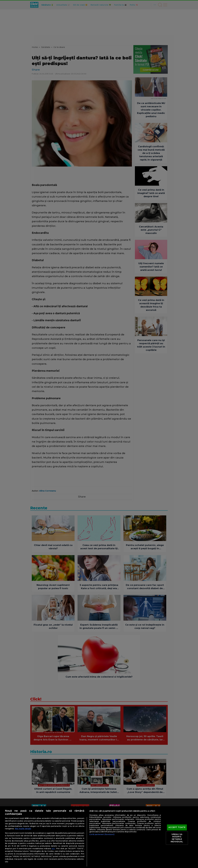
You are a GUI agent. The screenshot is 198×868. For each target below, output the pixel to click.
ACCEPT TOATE (177, 827)
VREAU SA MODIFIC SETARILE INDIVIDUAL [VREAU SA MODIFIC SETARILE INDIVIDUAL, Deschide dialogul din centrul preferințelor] (177, 838)
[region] (99, 837)
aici (53, 848)
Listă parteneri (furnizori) (102, 834)
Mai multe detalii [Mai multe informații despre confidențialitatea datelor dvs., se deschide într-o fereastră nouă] (23, 829)
